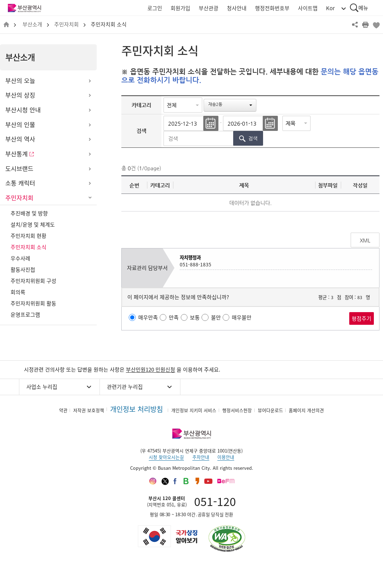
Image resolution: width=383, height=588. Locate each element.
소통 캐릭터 (20, 183)
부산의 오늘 (20, 81)
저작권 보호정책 (89, 410)
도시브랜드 (19, 169)
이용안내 (226, 457)
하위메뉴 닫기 (90, 198)
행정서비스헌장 (237, 410)
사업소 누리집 (42, 387)
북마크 (376, 25)
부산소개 (32, 24)
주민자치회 (66, 24)
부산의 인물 (20, 125)
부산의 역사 (20, 139)
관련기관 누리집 (125, 387)
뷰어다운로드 (270, 410)
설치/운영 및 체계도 (33, 225)
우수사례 (20, 258)
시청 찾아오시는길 (166, 457)
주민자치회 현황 (28, 236)
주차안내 (201, 457)
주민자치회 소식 (109, 24)
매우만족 (148, 317)
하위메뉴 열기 (90, 81)
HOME (6, 25)
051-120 (215, 501)
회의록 (18, 292)
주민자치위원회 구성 (33, 281)
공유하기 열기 (355, 25)
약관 (63, 410)
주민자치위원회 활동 (33, 303)
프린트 (365, 25)
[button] (230, 105)
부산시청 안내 (23, 110)
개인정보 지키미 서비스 (194, 410)
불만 (216, 317)
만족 (174, 317)
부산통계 (17, 154)
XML (365, 240)
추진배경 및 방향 (29, 213)
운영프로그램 (25, 315)
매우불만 (242, 317)
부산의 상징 (20, 95)
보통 (195, 317)
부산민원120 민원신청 (151, 369)
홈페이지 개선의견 (306, 410)
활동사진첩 (23, 270)
